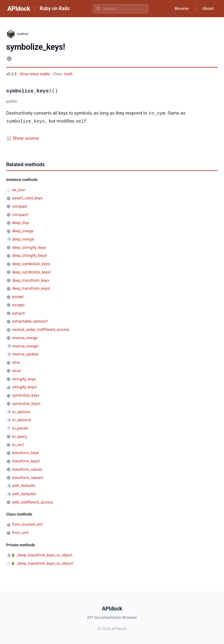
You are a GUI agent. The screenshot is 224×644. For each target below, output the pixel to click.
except (18, 296)
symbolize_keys (26, 395)
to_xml (18, 444)
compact (20, 206)
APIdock (19, 9)
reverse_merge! (25, 346)
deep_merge (23, 230)
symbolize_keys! (26, 403)
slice (16, 362)
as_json (19, 189)
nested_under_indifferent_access (41, 329)
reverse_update (25, 353)
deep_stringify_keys (29, 247)
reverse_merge (25, 337)
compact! (20, 214)
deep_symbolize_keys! (31, 271)
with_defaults (24, 485)
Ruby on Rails (55, 8)
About (207, 9)
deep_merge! (23, 239)
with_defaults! (24, 493)
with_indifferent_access (33, 502)
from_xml (20, 532)
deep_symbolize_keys (31, 263)
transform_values (27, 469)
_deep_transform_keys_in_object (44, 554)
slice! (17, 370)
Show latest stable (35, 74)
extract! (18, 313)
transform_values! (28, 477)
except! (18, 304)
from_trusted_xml (27, 524)
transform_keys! (26, 460)
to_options (21, 411)
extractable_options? (30, 321)
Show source (26, 138)
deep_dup (20, 222)
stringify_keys (24, 378)
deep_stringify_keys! (29, 255)
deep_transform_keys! (31, 288)
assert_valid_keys (27, 197)
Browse (179, 9)
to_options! (22, 419)
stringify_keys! (24, 386)
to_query (20, 436)
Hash (68, 74)
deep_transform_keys (31, 280)
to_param (20, 428)
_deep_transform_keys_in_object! (45, 563)
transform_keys (25, 452)
